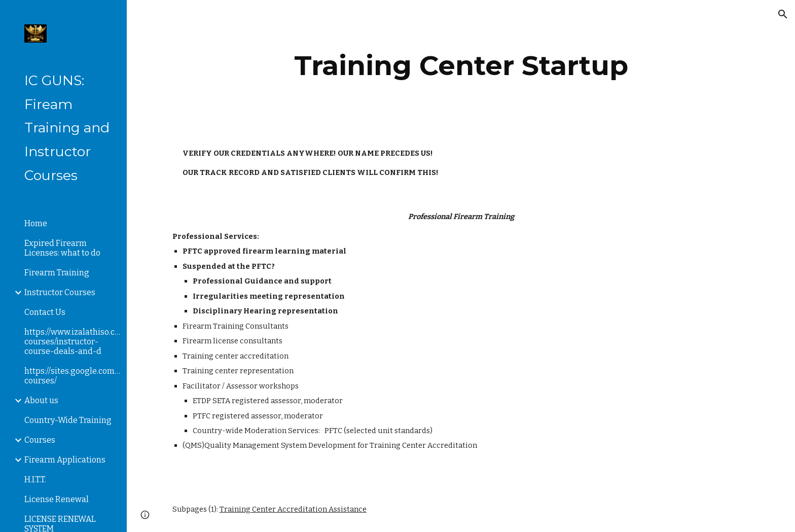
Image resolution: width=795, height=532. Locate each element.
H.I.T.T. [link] (35, 480)
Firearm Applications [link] (65, 460)
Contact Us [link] (45, 312)
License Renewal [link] (57, 499)
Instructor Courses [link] (60, 292)
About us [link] (41, 400)
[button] (783, 14)
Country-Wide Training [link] (68, 420)
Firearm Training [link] (57, 273)
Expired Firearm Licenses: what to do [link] (62, 248)
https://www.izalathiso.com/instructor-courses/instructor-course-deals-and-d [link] (73, 342)
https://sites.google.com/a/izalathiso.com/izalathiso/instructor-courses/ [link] (73, 376)
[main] (461, 66)
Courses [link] (40, 440)
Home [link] (36, 223)
